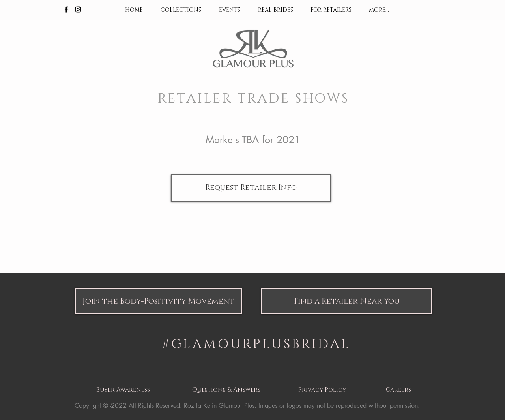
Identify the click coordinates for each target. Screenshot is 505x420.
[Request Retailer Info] (251, 188)
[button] (158, 301)
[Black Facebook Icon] (66, 9)
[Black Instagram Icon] (78, 9)
